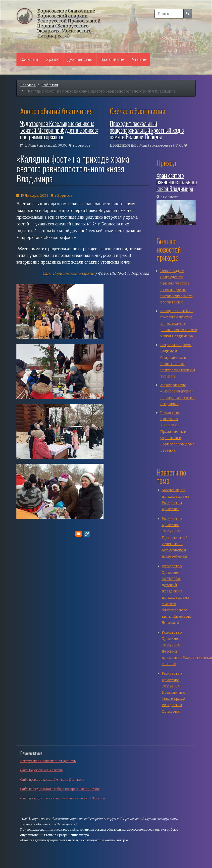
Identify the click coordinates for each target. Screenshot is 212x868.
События (29, 59)
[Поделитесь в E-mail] (79, 534)
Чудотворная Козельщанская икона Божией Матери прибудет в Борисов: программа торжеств (59, 130)
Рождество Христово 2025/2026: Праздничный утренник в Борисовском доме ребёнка (177, 432)
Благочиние (112, 59)
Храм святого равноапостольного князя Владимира (177, 182)
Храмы (53, 59)
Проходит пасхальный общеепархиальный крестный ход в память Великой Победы (147, 130)
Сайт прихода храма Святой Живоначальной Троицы (62, 798)
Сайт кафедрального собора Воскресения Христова (60, 789)
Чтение (139, 59)
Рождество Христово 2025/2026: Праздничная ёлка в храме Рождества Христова (174, 692)
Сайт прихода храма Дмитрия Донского (52, 780)
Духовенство (80, 59)
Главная (28, 85)
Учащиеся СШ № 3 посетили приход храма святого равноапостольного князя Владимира (179, 324)
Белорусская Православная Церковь (48, 761)
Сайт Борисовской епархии (68, 273)
